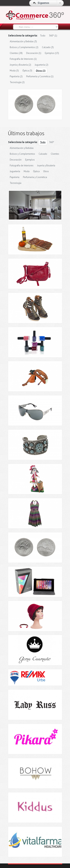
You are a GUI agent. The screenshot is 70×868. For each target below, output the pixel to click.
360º (53, 36)
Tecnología (17, 82)
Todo (43, 36)
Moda (14, 71)
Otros (41, 71)
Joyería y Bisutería (20, 65)
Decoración (34, 53)
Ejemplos (52, 53)
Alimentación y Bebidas (23, 41)
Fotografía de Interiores (23, 59)
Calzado (48, 47)
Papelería (16, 76)
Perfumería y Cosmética (40, 76)
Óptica (27, 71)
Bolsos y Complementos (24, 47)
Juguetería (42, 65)
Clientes (16, 53)
